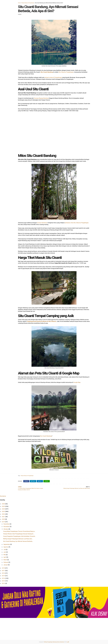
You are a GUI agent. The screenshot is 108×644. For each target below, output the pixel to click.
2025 (4, 506)
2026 (4, 504)
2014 (4, 578)
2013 (4, 581)
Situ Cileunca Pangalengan (66, 72)
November (7, 527)
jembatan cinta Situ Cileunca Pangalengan (77, 223)
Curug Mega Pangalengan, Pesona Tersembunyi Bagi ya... (19, 531)
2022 (4, 514)
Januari (6, 565)
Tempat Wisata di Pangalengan (28, 3)
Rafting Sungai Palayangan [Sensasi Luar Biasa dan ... (18, 539)
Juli (5, 550)
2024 (4, 509)
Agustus (6, 547)
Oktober (6, 529)
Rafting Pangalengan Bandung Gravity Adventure (54, 642)
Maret (5, 560)
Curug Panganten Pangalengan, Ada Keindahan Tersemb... (19, 536)
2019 (4, 522)
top (68, 642)
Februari (6, 562)
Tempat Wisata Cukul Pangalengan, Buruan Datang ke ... (19, 534)
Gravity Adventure (42, 223)
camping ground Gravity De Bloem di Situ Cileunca (42, 321)
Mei (5, 555)
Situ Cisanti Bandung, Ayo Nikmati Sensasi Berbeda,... (18, 541)
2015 (4, 576)
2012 (4, 583)
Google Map (77, 382)
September (7, 544)
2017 (4, 571)
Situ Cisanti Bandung (47, 72)
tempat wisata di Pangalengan (53, 77)
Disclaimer (3, 496)
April (5, 557)
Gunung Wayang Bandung (41, 98)
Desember (7, 524)
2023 (4, 511)
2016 (4, 573)
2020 (4, 519)
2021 (4, 517)
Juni (5, 552)
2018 (4, 568)
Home (19, 3)
